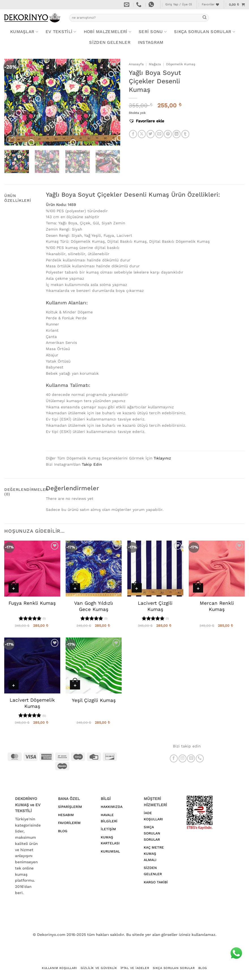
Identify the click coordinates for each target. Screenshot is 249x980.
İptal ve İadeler (135, 968)
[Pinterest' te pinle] (168, 134)
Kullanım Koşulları (59, 968)
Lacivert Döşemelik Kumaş (32, 703)
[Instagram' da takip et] (183, 759)
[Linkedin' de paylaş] (177, 134)
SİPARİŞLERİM (70, 807)
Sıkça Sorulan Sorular (205, 32)
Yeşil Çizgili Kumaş (94, 700)
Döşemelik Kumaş (181, 64)
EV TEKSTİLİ (61, 32)
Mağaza (155, 64)
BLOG (63, 831)
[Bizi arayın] (200, 759)
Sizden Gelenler (110, 42)
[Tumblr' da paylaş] (185, 134)
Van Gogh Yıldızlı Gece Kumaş (94, 606)
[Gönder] (204, 18)
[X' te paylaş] (142, 134)
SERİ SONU (153, 32)
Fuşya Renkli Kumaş (32, 603)
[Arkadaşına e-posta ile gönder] (159, 134)
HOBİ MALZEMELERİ (108, 32)
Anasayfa (136, 64)
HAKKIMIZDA (112, 807)
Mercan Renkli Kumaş (217, 606)
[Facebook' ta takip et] (174, 759)
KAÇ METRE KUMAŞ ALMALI (154, 854)
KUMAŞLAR (24, 32)
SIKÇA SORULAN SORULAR (152, 833)
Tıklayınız (162, 458)
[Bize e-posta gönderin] (191, 759)
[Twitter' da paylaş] (151, 134)
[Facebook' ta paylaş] (133, 134)
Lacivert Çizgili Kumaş (155, 606)
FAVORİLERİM (69, 823)
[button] (179, 5)
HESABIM (66, 815)
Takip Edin (92, 464)
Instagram (151, 42)
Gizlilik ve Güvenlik (99, 968)
